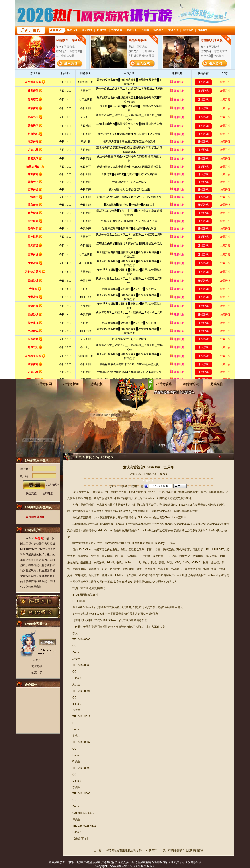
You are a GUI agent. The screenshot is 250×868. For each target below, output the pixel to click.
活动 (107, 457)
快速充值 (31, 493)
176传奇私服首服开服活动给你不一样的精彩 (131, 850)
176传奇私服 (136, 866)
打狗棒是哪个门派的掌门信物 (186, 850)
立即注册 (48, 493)
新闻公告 (93, 457)
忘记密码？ (53, 485)
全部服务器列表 (35, 517)
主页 (78, 457)
